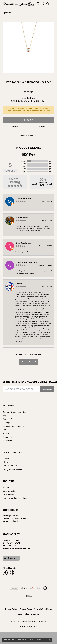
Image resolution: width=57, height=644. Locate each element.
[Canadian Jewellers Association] (28, 596)
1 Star (24, 171)
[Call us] (17, 548)
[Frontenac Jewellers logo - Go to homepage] (18, 4)
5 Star (24, 161)
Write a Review (29, 362)
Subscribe (47, 389)
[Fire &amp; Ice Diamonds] (32, 588)
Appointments (9, 491)
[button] (38, 4)
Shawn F (20, 284)
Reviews (29, 154)
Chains (6, 430)
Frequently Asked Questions (15, 498)
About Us (7, 487)
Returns (42, 126)
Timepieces (7, 437)
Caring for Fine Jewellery (13, 469)
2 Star (24, 169)
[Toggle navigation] (53, 4)
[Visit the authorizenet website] (45, 588)
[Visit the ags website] (14, 588)
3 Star (24, 166)
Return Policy (11, 609)
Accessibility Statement (29, 614)
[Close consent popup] (50, 640)
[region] (28, 47)
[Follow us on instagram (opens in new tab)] (11, 573)
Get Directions (11, 558)
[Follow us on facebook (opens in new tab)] (5, 573)
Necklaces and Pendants (13, 426)
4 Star (24, 164)
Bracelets (7, 433)
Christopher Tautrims (26, 262)
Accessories (8, 440)
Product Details (29, 148)
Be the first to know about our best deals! (28, 382)
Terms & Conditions (43, 609)
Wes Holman (22, 218)
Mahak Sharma (23, 198)
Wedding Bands (9, 419)
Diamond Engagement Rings (15, 412)
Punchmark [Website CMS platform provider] (33, 627)
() (50, 161)
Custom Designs (10, 466)
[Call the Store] (9, 546)
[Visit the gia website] (24, 588)
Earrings (6, 423)
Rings (5, 415)
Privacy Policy (26, 609)
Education (7, 462)
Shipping (15, 126)
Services (6, 459)
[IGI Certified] (38, 588)
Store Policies (8, 495)
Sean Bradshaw (23, 243)
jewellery (8, 13)
